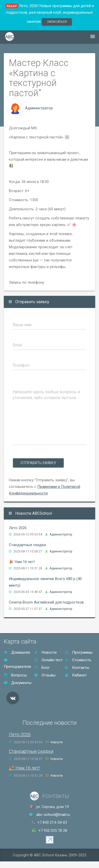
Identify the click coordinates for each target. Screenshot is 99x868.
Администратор (39, 108)
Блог (42, 668)
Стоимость (78, 660)
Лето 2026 (18, 528)
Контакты (77, 668)
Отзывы (45, 675)
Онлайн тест (48, 660)
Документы (18, 683)
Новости (45, 652)
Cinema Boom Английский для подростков (46, 602)
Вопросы (15, 675)
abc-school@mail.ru (53, 815)
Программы (79, 652)
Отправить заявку (38, 463)
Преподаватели (17, 663)
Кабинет (76, 675)
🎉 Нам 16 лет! (22, 562)
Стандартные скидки (27, 545)
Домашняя (17, 652)
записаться (57, 22)
